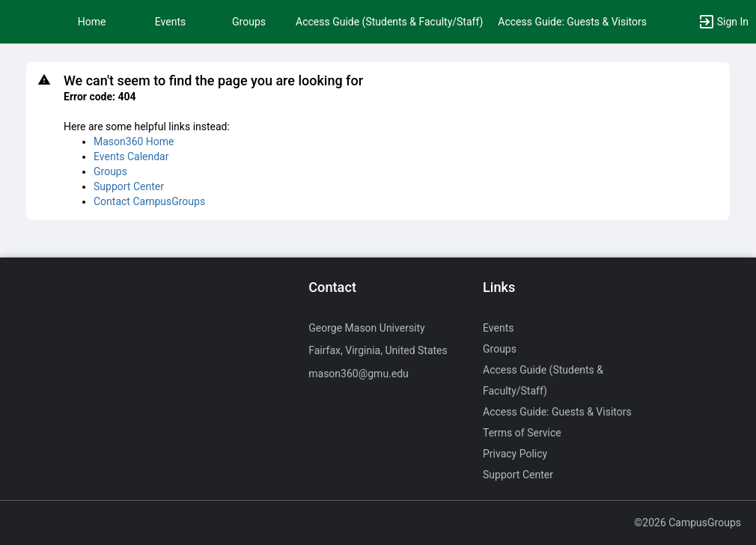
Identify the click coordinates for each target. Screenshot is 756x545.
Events (170, 22)
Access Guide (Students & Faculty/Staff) (389, 22)
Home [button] (92, 22)
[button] (19, 22)
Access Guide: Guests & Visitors (572, 22)
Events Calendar (131, 156)
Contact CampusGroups (149, 201)
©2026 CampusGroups (688, 523)
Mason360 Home (134, 141)
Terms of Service (522, 433)
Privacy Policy (515, 454)
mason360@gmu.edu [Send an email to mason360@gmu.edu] (359, 374)
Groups (249, 22)
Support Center (129, 186)
